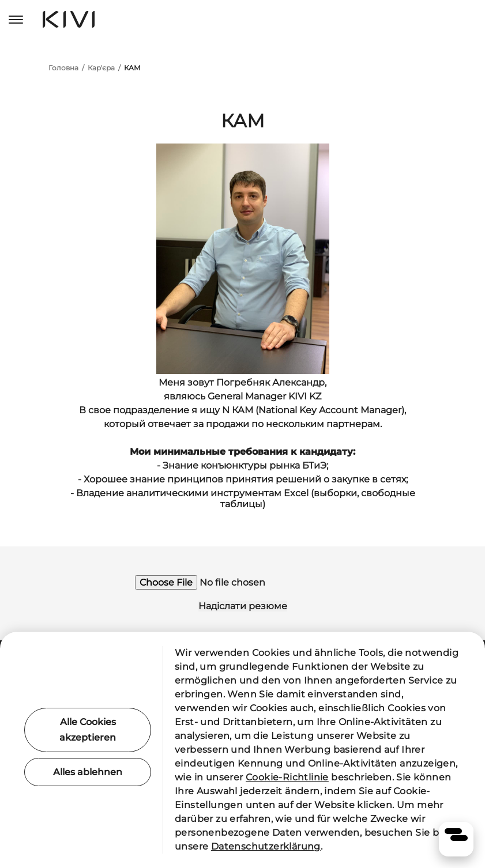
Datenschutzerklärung (266, 846)
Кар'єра (101, 68)
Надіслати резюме (243, 606)
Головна (63, 68)
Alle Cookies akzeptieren (88, 730)
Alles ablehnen (88, 772)
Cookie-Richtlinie (287, 777)
